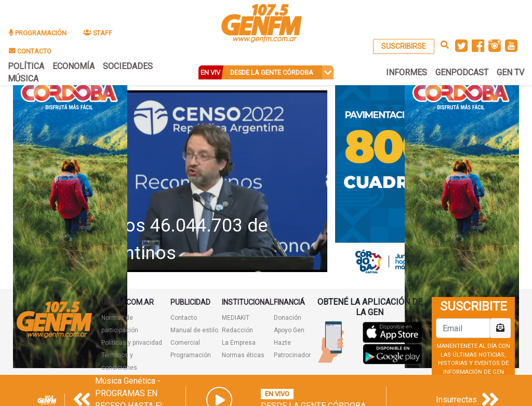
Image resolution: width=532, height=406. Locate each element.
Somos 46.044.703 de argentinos (178, 239)
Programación (191, 355)
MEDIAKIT (236, 318)
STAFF (98, 33)
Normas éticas (243, 355)
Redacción (237, 330)
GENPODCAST (462, 72)
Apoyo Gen (289, 330)
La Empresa (239, 343)
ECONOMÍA (74, 66)
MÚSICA (23, 79)
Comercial (185, 343)
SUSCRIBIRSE (404, 46)
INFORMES (407, 72)
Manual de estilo (194, 330)
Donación (288, 318)
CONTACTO (30, 51)
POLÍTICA (26, 66)
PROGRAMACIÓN (38, 33)
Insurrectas (456, 400)
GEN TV (510, 72)
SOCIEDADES (128, 66)
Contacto (184, 318)
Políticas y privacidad (132, 343)
